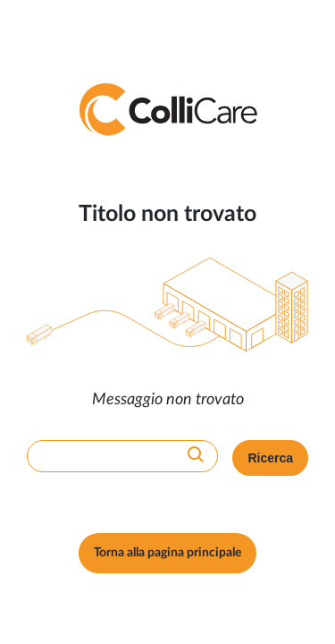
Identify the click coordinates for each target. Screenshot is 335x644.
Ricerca (270, 458)
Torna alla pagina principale (167, 553)
